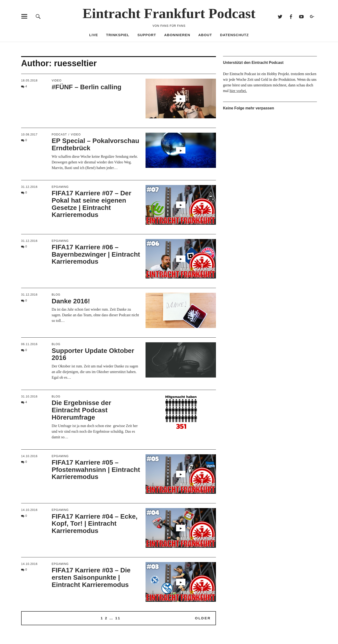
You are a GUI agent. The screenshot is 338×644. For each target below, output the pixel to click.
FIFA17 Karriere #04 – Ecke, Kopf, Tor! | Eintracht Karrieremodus (95, 524)
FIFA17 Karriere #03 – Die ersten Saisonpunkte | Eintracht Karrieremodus (91, 577)
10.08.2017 (29, 135)
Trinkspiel (118, 35)
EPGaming (60, 187)
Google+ (312, 16)
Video (57, 81)
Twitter (280, 16)
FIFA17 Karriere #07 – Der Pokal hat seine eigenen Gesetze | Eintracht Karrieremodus (91, 204)
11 (118, 618)
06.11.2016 (29, 344)
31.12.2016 (29, 187)
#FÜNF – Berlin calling (86, 87)
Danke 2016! (71, 301)
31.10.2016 (29, 397)
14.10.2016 (29, 456)
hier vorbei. (238, 91)
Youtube (302, 16)
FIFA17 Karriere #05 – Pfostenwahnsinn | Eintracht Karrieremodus (96, 470)
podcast (59, 135)
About (205, 35)
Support (147, 35)
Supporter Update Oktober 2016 (93, 354)
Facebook (291, 16)
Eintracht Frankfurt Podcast (169, 13)
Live (94, 35)
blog (56, 295)
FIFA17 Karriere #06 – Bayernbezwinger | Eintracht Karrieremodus (96, 254)
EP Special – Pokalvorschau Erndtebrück (95, 144)
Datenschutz (234, 35)
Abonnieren (177, 35)
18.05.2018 (29, 81)
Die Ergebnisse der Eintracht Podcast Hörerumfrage (81, 410)
